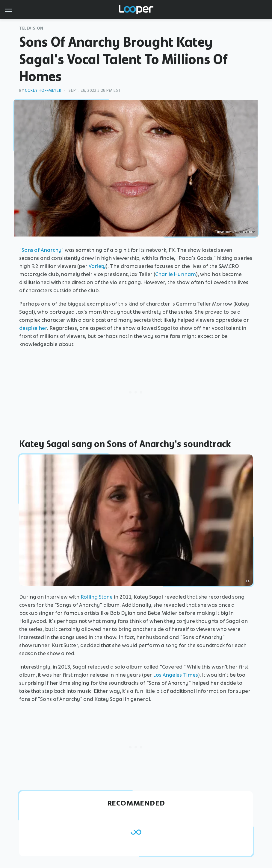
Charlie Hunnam (176, 274)
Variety (97, 266)
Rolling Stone (97, 597)
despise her (33, 328)
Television (31, 28)
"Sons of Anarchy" (41, 250)
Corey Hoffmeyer (43, 90)
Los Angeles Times (175, 675)
